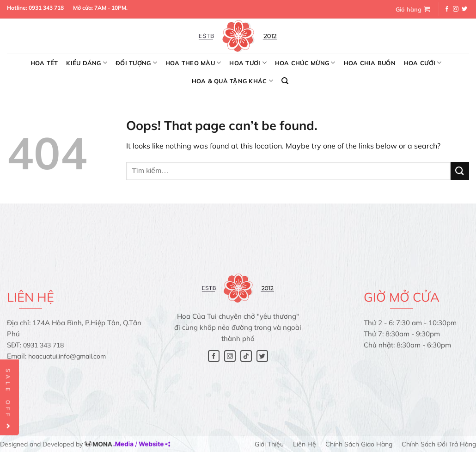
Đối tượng (136, 63)
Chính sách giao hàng (359, 444)
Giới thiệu (269, 444)
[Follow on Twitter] (464, 9)
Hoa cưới (423, 63)
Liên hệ (305, 444)
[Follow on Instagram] (456, 9)
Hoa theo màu (193, 63)
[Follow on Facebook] (447, 9)
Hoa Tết (44, 63)
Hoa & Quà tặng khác (232, 81)
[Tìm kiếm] (285, 81)
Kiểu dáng (87, 63)
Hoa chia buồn (370, 63)
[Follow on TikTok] (246, 356)
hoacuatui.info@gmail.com (67, 356)
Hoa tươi (248, 63)
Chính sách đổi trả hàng (439, 444)
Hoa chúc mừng (305, 63)
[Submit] (460, 171)
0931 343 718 (46, 8)
